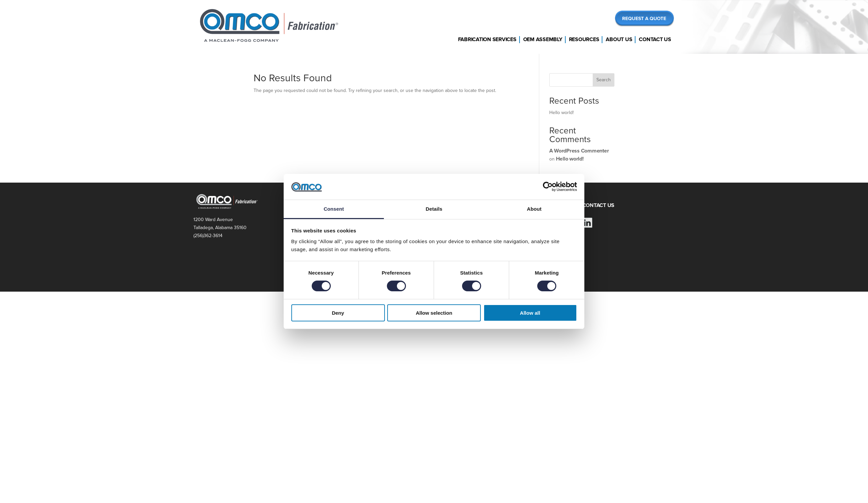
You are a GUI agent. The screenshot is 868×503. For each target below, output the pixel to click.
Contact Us (655, 39)
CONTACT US (599, 205)
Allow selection (434, 313)
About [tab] (534, 209)
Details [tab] (434, 209)
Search (604, 80)
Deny (338, 313)
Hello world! (561, 113)
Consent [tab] (334, 209)
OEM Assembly (543, 39)
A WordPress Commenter (579, 151)
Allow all (530, 313)
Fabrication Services (487, 39)
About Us (619, 39)
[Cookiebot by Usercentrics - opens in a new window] (548, 187)
